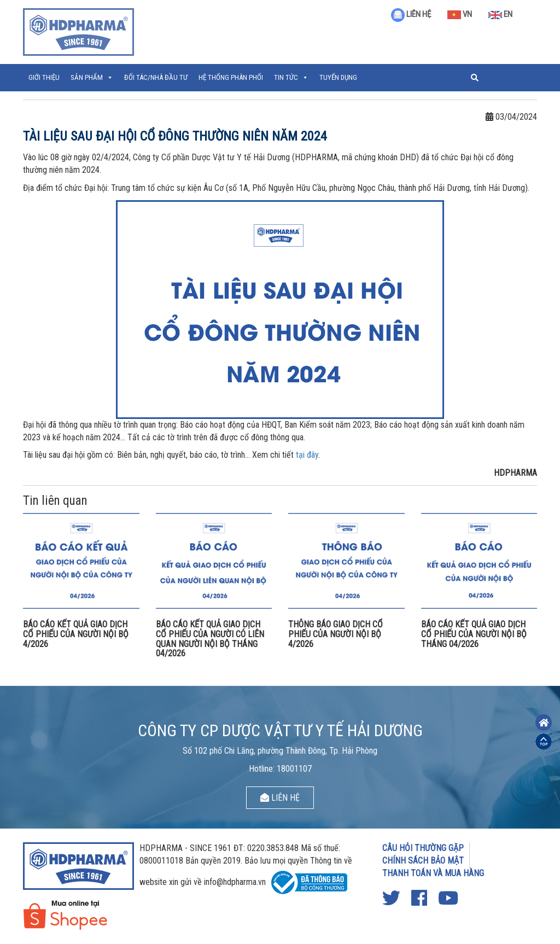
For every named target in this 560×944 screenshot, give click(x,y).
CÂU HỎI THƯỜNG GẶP (423, 848)
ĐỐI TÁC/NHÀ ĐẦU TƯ (156, 77)
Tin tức (286, 77)
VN (460, 14)
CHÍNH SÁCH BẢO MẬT (423, 861)
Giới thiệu (44, 77)
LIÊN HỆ (411, 14)
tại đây (307, 455)
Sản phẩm (87, 77)
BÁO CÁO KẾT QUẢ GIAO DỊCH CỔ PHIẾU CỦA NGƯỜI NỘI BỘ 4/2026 (76, 634)
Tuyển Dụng (338, 77)
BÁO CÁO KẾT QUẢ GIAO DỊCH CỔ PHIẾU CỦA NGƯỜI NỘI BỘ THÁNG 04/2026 (474, 634)
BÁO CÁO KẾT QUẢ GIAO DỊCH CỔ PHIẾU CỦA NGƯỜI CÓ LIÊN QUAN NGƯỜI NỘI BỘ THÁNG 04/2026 (210, 639)
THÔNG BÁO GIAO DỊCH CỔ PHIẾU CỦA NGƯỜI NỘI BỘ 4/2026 (336, 634)
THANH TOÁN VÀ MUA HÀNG (433, 873)
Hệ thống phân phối (231, 77)
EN (500, 14)
